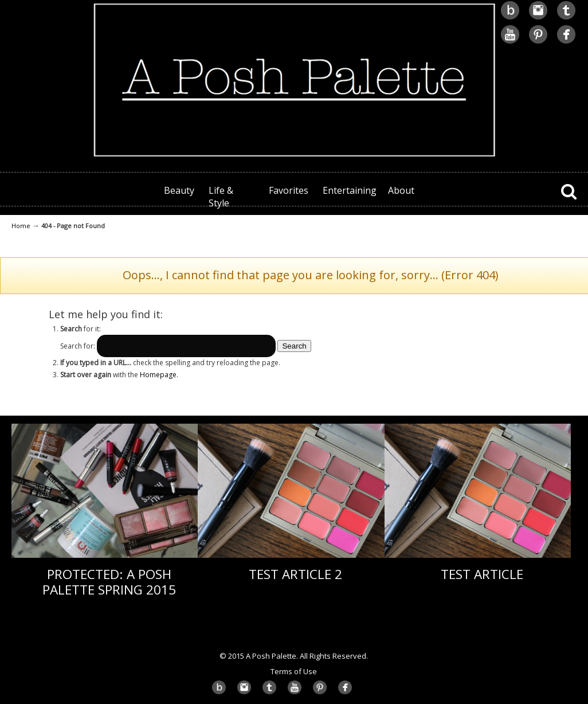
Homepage (158, 375)
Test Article (482, 574)
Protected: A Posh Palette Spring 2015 (109, 582)
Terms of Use (294, 671)
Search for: (78, 346)
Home (21, 226)
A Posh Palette (294, 81)
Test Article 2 (295, 574)
